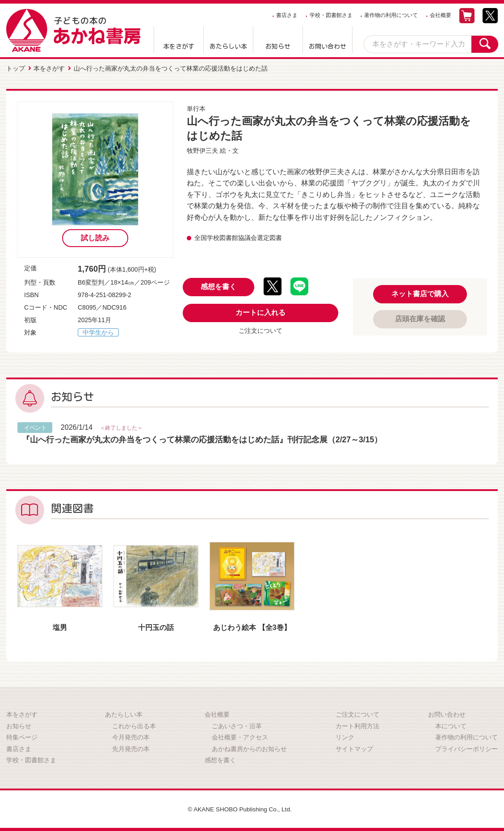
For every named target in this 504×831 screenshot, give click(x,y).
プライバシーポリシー (466, 748)
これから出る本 (134, 725)
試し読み (95, 237)
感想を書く (218, 286)
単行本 (196, 108)
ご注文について (260, 330)
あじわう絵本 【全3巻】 (252, 627)
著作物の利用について (391, 15)
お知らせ (278, 46)
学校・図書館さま (331, 15)
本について (451, 725)
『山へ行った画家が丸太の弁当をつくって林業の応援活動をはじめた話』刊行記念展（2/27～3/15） (202, 439)
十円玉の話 (156, 627)
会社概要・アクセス (240, 737)
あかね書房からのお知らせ (249, 748)
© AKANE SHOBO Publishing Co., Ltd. (240, 809)
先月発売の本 (131, 748)
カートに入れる (260, 312)
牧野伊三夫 (202, 150)
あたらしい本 (228, 46)
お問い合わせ (328, 46)
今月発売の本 (131, 737)
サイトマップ (354, 748)
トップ (16, 68)
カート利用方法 (357, 725)
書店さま (287, 15)
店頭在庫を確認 (420, 318)
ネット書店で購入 (420, 293)
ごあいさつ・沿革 (237, 725)
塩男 (60, 627)
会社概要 (441, 15)
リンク (345, 737)
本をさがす (179, 46)
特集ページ (22, 737)
